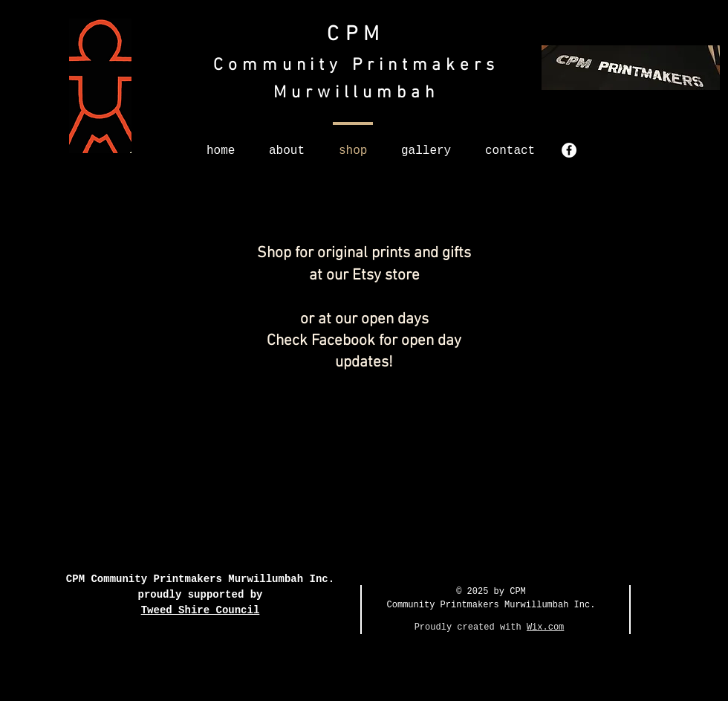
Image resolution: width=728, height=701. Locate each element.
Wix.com (545, 627)
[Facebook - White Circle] (569, 150)
